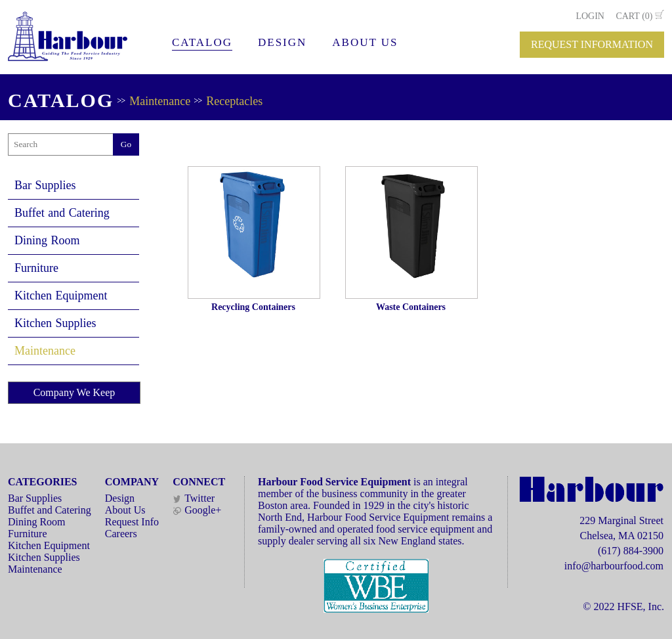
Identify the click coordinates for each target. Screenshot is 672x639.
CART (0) (634, 16)
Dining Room (47, 240)
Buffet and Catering (62, 213)
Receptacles (234, 101)
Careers (121, 534)
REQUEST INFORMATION (592, 44)
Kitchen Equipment (61, 296)
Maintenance (160, 101)
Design (120, 498)
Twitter (194, 498)
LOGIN (590, 16)
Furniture (36, 268)
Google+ (197, 510)
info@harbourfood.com (614, 566)
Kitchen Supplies (55, 323)
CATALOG (202, 42)
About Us (125, 510)
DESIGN (282, 42)
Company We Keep (74, 392)
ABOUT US (365, 42)
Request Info (132, 522)
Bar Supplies (45, 185)
